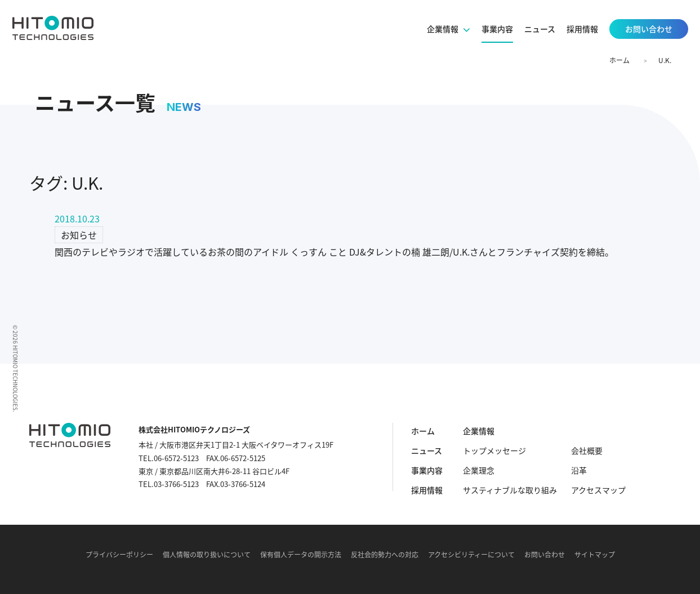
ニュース (427, 450)
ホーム (619, 60)
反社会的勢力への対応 (385, 555)
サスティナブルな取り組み (510, 490)
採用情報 (427, 490)
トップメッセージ (494, 450)
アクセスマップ (598, 490)
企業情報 (479, 431)
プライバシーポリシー (119, 555)
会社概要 (587, 450)
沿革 (579, 470)
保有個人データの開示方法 (301, 555)
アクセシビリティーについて (471, 555)
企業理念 (479, 470)
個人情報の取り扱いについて (207, 555)
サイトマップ (595, 555)
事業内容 (427, 470)
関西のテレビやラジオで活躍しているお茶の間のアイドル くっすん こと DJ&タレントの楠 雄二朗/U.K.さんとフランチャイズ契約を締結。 (334, 252)
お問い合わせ (545, 555)
